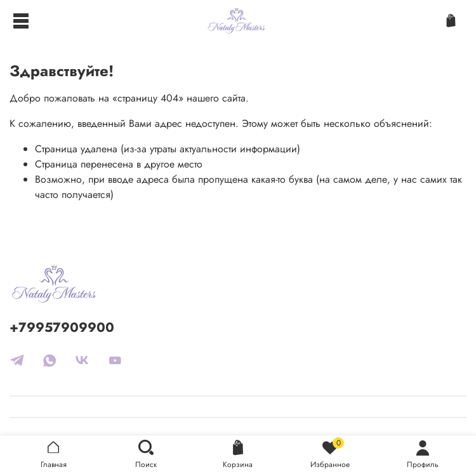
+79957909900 (62, 327)
